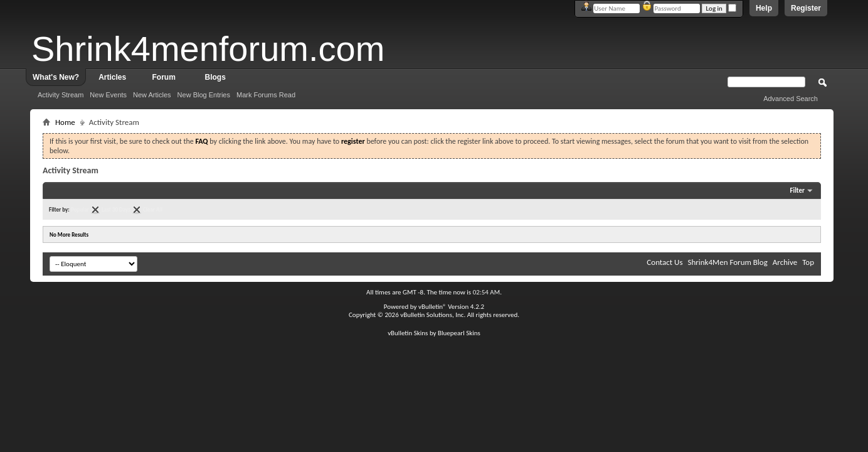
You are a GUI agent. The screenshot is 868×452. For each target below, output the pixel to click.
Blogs (215, 77)
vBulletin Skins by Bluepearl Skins (434, 333)
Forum (164, 77)
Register (806, 8)
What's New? (56, 77)
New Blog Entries (204, 95)
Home (65, 122)
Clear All (153, 209)
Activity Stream (61, 95)
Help (764, 8)
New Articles (152, 95)
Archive (785, 262)
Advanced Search (791, 99)
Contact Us (664, 262)
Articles (112, 77)
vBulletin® (432, 307)
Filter (797, 191)
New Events (108, 95)
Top (808, 262)
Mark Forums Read (266, 95)
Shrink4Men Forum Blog (727, 262)
